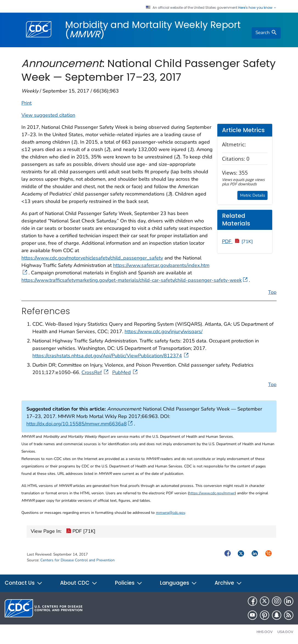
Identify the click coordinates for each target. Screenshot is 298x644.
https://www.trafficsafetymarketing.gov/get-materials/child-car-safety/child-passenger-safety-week (134, 280)
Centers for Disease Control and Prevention (78, 560)
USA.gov (285, 632)
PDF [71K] (81, 532)
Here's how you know (257, 8)
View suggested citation (48, 115)
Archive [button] (228, 583)
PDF (237, 241)
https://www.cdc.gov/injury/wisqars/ (164, 331)
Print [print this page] (26, 103)
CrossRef (95, 372)
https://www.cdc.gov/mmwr (212, 493)
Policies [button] (129, 583)
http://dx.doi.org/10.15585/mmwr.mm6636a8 (79, 424)
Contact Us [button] (24, 583)
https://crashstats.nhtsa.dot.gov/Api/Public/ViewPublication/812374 (111, 356)
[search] (266, 33)
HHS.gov (265, 632)
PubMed (125, 372)
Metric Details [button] (253, 195)
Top (272, 292)
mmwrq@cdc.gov (170, 513)
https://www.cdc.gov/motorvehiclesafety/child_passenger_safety (92, 258)
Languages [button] (178, 583)
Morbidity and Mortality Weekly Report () (153, 29)
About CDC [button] (79, 583)
